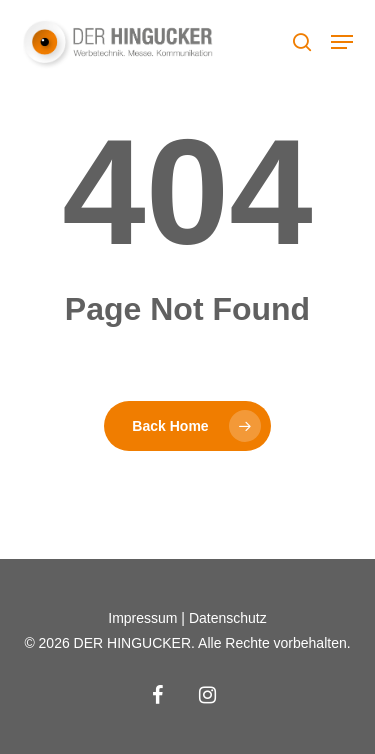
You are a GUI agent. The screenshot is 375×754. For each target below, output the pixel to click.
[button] (342, 42)
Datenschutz (228, 618)
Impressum (142, 618)
